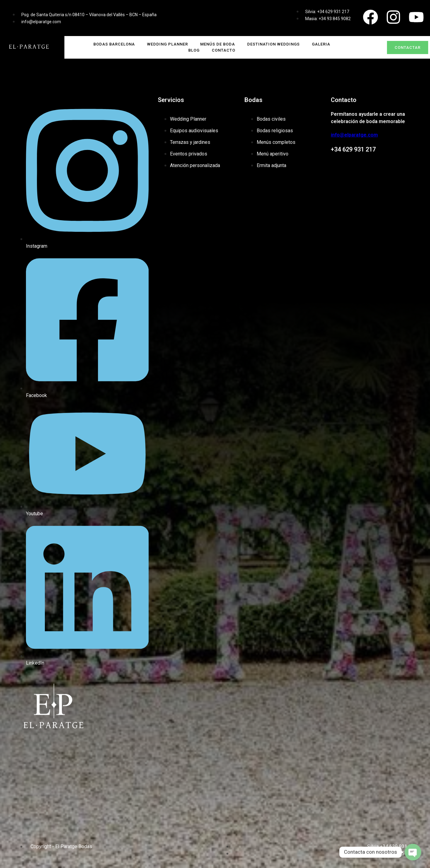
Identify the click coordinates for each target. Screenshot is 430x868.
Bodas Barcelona (114, 44)
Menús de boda (218, 44)
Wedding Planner (168, 44)
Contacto (224, 50)
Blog (194, 50)
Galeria (321, 44)
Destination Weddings (273, 44)
